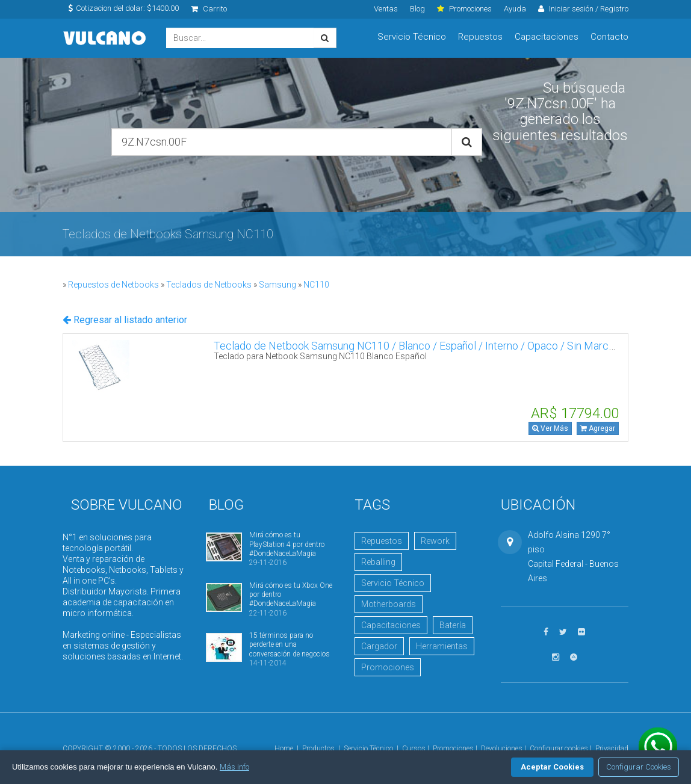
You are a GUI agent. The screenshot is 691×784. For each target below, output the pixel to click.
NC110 (316, 285)
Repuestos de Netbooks (113, 285)
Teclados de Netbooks (209, 285)
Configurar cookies (559, 749)
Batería (453, 625)
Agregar (598, 428)
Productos (318, 749)
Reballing (378, 562)
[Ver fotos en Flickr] (581, 632)
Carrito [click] (209, 9)
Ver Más (550, 428)
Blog (417, 9)
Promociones (388, 667)
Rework (435, 541)
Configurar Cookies (639, 767)
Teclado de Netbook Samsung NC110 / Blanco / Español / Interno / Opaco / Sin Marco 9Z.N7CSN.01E (450, 346)
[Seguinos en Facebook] (546, 632)
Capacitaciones (547, 37)
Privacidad (612, 749)
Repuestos (480, 37)
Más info (234, 767)
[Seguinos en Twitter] (563, 632)
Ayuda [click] (515, 9)
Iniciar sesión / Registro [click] (583, 9)
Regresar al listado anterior (125, 320)
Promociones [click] (464, 9)
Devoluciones (502, 749)
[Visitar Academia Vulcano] (574, 657)
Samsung (277, 285)
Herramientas (442, 646)
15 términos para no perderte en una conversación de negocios (290, 645)
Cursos (414, 749)
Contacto (609, 37)
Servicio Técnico (412, 37)
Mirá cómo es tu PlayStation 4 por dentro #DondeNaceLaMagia (287, 544)
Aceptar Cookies (552, 767)
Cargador (379, 646)
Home (284, 749)
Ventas (386, 9)
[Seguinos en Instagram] (556, 657)
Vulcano (105, 38)
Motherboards (389, 604)
